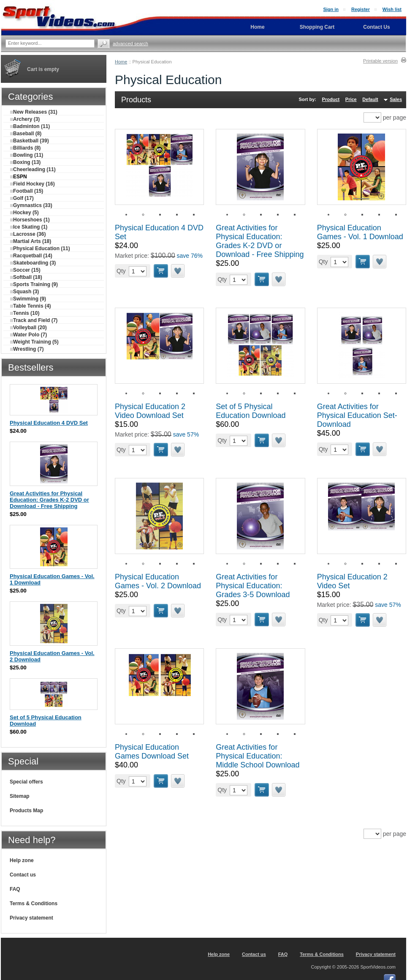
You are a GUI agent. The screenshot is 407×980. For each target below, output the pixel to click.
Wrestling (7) (27, 349)
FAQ (15, 889)
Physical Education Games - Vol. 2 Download (158, 581)
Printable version (380, 61)
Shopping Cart (317, 27)
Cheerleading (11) (33, 169)
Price (351, 99)
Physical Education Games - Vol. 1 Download (360, 232)
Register (361, 9)
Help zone (22, 860)
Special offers (26, 782)
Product (331, 99)
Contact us (23, 875)
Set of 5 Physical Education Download (251, 411)
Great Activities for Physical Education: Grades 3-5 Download (253, 586)
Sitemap (20, 796)
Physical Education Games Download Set (152, 752)
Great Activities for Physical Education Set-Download (357, 415)
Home (121, 62)
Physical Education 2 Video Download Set (150, 411)
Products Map (26, 811)
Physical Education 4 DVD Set (49, 423)
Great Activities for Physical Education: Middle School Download (258, 756)
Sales (396, 99)
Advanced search (130, 44)
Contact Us (376, 27)
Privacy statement (31, 918)
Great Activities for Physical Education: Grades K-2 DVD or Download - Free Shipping (260, 241)
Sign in (331, 9)
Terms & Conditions (34, 904)
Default (370, 99)
